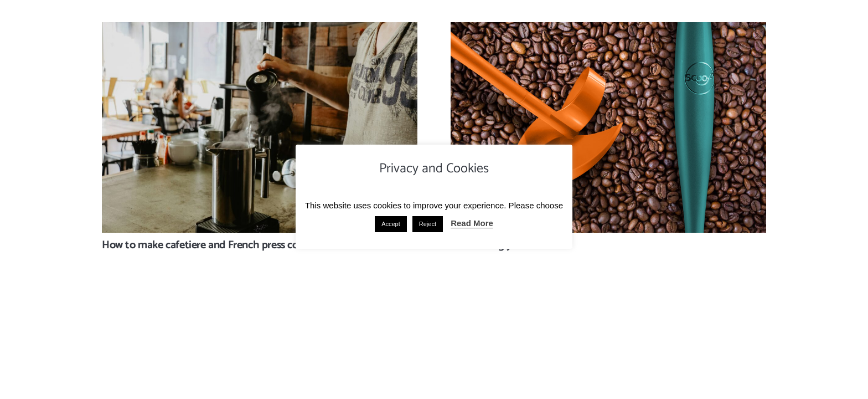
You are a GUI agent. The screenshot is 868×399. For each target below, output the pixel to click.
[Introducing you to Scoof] (608, 30)
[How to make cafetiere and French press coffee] (260, 30)
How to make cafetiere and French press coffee (209, 245)
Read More (472, 223)
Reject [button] (428, 224)
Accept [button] (391, 224)
